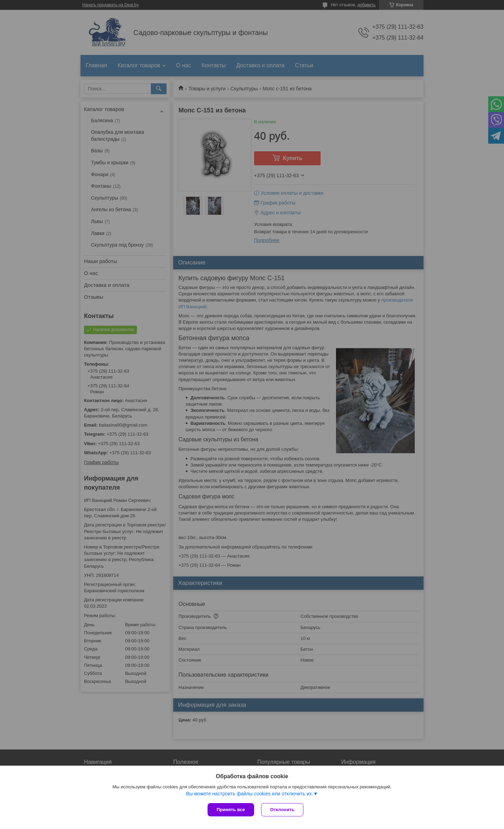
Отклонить (282, 810)
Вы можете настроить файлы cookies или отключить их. (249, 794)
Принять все (231, 810)
